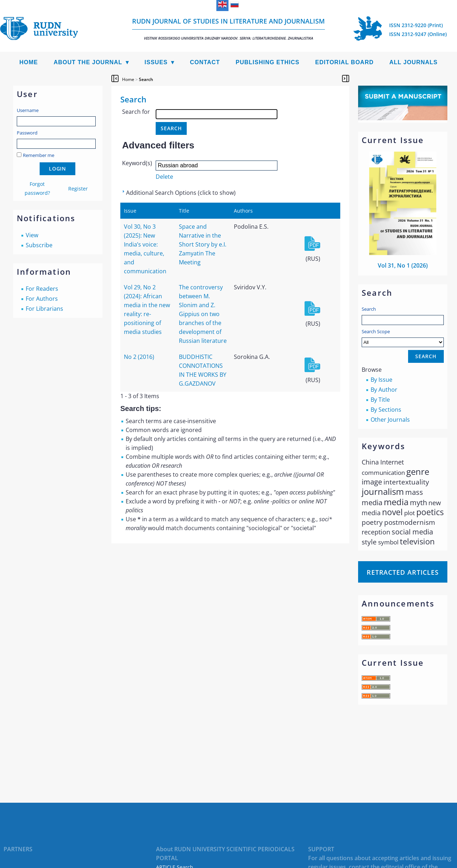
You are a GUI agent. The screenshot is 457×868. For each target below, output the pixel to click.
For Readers (42, 289)
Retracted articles (403, 572)
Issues (156, 62)
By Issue (381, 380)
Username (28, 110)
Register (78, 189)
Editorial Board (345, 62)
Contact (205, 62)
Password (27, 133)
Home (29, 62)
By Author (384, 390)
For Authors (42, 299)
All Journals (414, 62)
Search (369, 309)
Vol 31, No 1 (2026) (403, 265)
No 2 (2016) (139, 357)
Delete (164, 177)
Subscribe (39, 245)
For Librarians (44, 309)
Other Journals (390, 420)
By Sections (386, 410)
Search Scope (403, 338)
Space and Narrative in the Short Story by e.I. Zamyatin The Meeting (203, 244)
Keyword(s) (137, 163)
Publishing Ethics (268, 62)
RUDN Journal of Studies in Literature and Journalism (228, 29)
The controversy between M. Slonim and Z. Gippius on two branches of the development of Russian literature (203, 314)
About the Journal (88, 62)
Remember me (39, 155)
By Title (380, 400)
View (32, 235)
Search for (136, 112)
